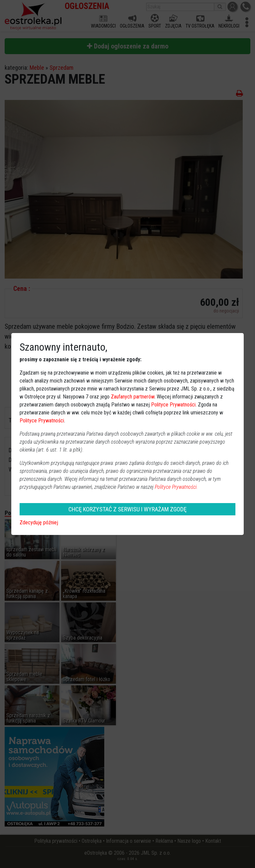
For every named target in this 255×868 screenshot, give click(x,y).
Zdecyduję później (39, 522)
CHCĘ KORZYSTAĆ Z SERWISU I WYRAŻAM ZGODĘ (127, 509)
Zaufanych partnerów (133, 397)
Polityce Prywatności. (176, 487)
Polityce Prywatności (173, 405)
